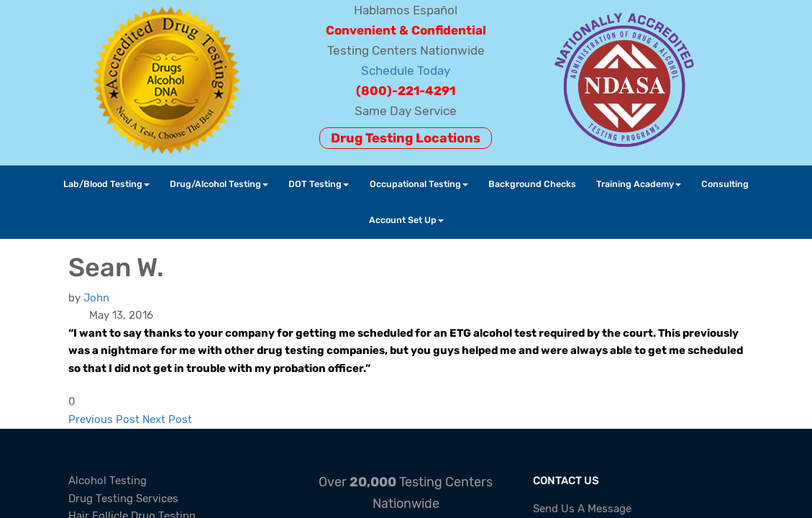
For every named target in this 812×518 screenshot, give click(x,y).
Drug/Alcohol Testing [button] (219, 184)
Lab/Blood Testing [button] (106, 184)
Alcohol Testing (108, 481)
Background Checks (532, 184)
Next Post (167, 419)
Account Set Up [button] (406, 220)
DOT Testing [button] (319, 184)
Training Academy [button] (639, 184)
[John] (96, 298)
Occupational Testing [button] (419, 184)
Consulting (725, 184)
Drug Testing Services (123, 499)
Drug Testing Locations (406, 138)
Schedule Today (406, 71)
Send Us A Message (582, 509)
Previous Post (104, 419)
